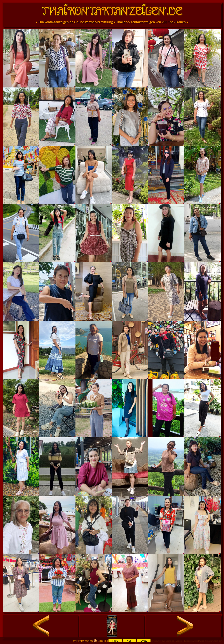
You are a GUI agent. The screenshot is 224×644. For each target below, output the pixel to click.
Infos (115, 641)
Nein (129, 641)
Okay (144, 641)
